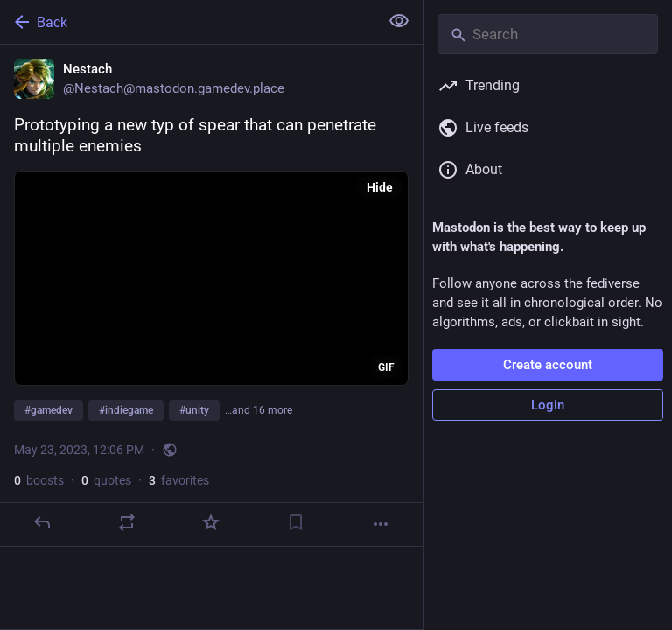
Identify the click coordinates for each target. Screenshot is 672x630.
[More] (381, 524)
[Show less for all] (399, 21)
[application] (211, 278)
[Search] (548, 34)
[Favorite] (211, 522)
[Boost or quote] (127, 522)
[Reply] (42, 522)
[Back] (188, 22)
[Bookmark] (296, 522)
